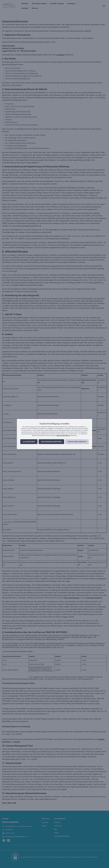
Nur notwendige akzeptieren (51, 442)
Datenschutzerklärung (63, 436)
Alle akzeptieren (29, 442)
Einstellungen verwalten (77, 442)
